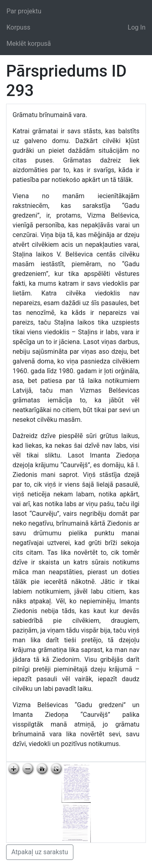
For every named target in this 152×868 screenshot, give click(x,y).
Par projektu (24, 11)
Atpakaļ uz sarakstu (40, 852)
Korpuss (18, 27)
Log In (137, 27)
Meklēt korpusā (29, 44)
